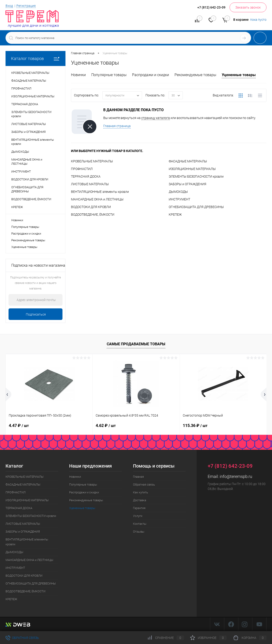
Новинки (17, 220)
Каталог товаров (35, 58)
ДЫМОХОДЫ (178, 192)
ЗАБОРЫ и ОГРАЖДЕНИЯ (188, 184)
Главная (138, 477)
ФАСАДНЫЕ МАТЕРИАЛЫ (188, 161)
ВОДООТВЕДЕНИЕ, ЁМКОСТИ (93, 215)
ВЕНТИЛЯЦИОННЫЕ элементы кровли (100, 192)
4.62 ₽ (106, 425)
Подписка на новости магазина (38, 265)
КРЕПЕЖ (175, 215)
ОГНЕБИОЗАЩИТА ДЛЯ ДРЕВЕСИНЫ (196, 207)
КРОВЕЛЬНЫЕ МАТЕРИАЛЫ (92, 161)
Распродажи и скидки (26, 234)
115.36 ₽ (195, 425)
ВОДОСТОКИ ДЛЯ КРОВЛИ (91, 207)
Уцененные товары (24, 247)
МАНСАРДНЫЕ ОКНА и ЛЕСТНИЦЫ (97, 199)
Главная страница (117, 126)
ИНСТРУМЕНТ (179, 199)
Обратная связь (144, 484)
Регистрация (26, 6)
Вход (9, 6)
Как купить (140, 492)
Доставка (140, 500)
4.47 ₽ (19, 425)
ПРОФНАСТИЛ (82, 169)
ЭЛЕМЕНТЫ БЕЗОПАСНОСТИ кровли (196, 176)
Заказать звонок (248, 7)
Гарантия (139, 508)
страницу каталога (156, 118)
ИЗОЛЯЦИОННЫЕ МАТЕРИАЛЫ (192, 169)
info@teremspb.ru (236, 476)
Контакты (140, 524)
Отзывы (139, 532)
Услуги (138, 516)
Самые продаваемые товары (136, 344)
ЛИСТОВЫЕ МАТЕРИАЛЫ (90, 184)
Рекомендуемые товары (28, 240)
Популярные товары (25, 227)
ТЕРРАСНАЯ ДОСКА (86, 176)
